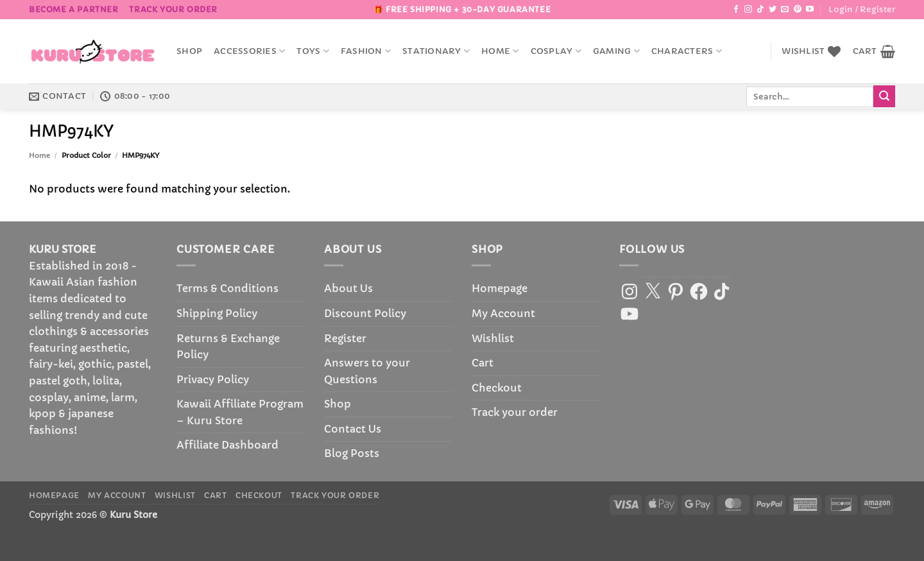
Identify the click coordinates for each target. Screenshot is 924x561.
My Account (503, 313)
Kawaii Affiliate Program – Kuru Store (240, 412)
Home (500, 51)
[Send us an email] (785, 10)
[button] (862, 10)
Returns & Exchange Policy (228, 347)
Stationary (436, 51)
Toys (312, 51)
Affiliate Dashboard (227, 445)
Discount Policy (365, 313)
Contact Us (353, 429)
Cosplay (556, 51)
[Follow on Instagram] (748, 10)
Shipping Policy (217, 313)
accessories (249, 51)
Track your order (173, 9)
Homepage (500, 288)
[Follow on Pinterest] (798, 10)
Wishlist (493, 338)
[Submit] (884, 96)
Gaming (616, 51)
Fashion (366, 51)
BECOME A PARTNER (74, 9)
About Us (348, 288)
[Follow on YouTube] (810, 10)
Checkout (497, 388)
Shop (189, 51)
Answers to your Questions (367, 371)
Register (345, 338)
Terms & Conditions (227, 288)
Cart (483, 363)
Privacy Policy (213, 379)
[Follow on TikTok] (760, 10)
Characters (687, 51)
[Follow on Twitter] (773, 10)
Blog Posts (352, 453)
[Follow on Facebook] (736, 10)
